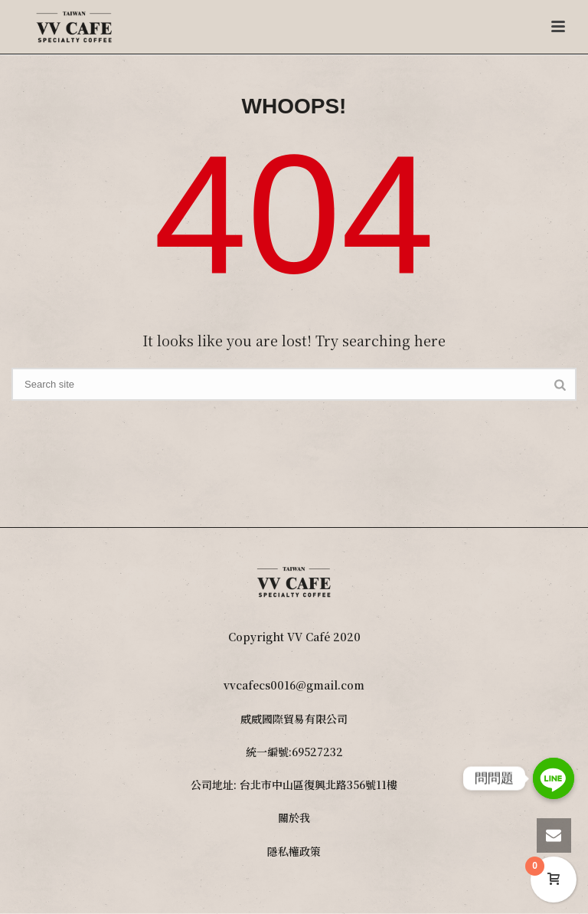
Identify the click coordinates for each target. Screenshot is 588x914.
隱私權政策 (294, 851)
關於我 (294, 817)
